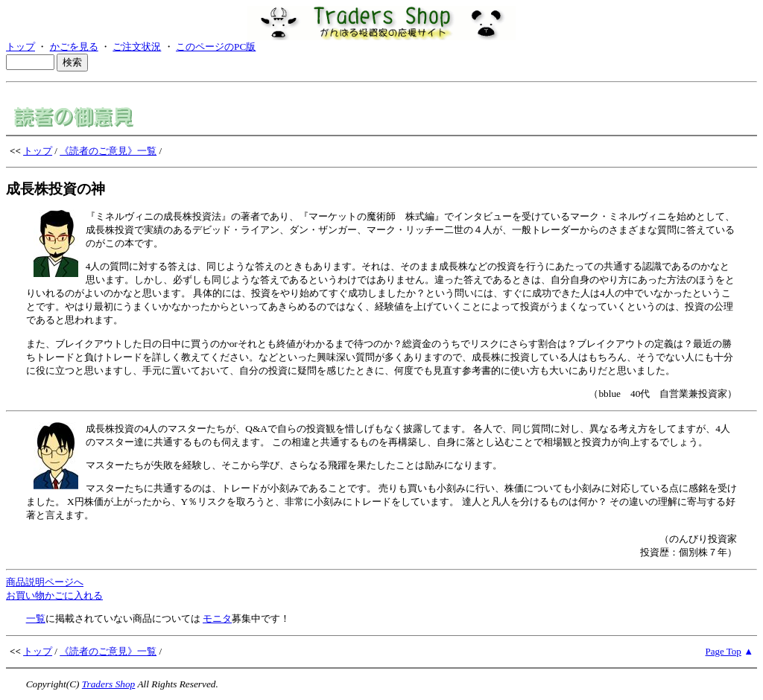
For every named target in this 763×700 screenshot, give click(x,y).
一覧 (36, 618)
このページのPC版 (216, 47)
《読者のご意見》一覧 (108, 151)
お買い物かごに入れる (54, 595)
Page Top (724, 651)
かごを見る (74, 47)
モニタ (217, 618)
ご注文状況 (137, 47)
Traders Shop (108, 684)
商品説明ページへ (45, 582)
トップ (20, 47)
